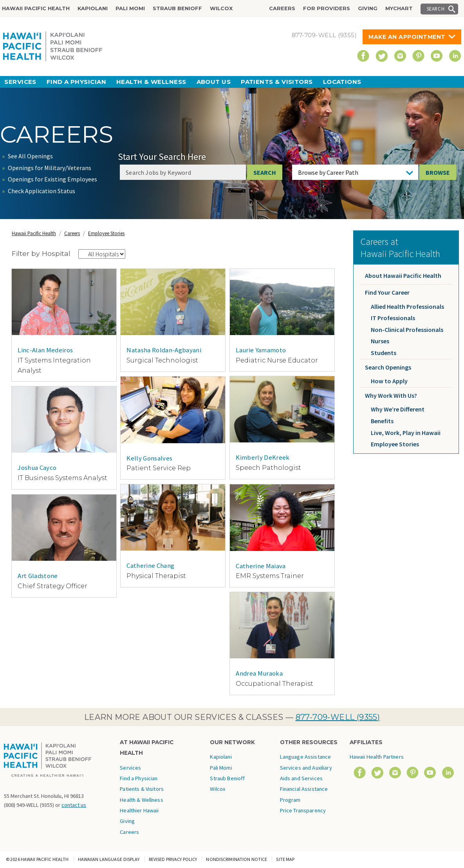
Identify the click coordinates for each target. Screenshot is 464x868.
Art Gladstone (38, 576)
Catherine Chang (150, 565)
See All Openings (30, 156)
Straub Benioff (177, 8)
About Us (214, 82)
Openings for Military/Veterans (50, 168)
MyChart (399, 8)
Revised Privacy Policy (173, 859)
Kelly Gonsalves (149, 458)
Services (20, 82)
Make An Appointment (407, 37)
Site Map (285, 859)
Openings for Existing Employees (52, 179)
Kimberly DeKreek (263, 457)
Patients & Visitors (277, 82)
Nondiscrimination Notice (237, 859)
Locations (342, 82)
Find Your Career (387, 292)
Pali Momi (130, 8)
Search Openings (388, 367)
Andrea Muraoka (259, 673)
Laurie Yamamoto (261, 350)
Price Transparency (303, 810)
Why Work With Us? (391, 395)
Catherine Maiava (261, 566)
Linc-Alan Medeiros (45, 350)
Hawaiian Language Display (109, 859)
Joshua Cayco (37, 468)
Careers (282, 8)
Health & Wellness (151, 82)
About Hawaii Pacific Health (403, 275)
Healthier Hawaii (139, 810)
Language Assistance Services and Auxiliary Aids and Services (306, 767)
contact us (74, 805)
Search (436, 9)
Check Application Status (42, 191)
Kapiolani (93, 8)
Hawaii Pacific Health (36, 8)
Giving (368, 8)
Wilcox (221, 8)
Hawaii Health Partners (377, 757)
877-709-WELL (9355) (338, 717)
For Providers (327, 8)
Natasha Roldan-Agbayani (164, 350)
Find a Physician (76, 82)
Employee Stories (106, 233)
